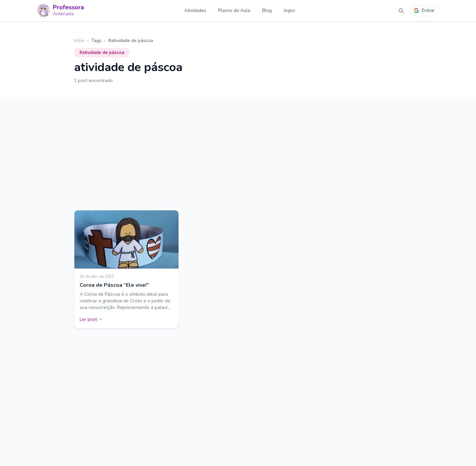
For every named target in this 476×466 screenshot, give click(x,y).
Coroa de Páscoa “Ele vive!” (114, 285)
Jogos (289, 10)
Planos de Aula (234, 10)
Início (79, 41)
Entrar (424, 10)
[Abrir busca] (401, 11)
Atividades (195, 10)
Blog (267, 10)
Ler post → (91, 319)
